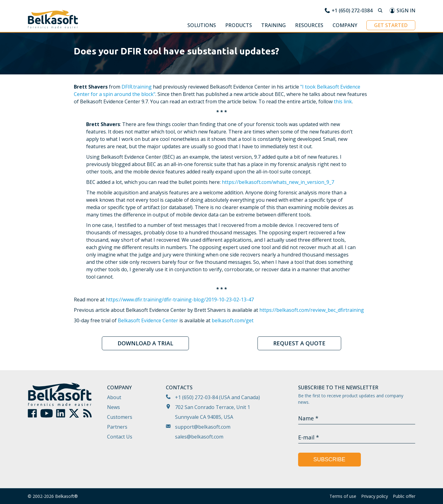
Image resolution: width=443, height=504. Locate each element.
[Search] (381, 10)
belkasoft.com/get (233, 320)
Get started (391, 25)
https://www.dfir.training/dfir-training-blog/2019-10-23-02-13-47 (180, 300)
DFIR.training (137, 87)
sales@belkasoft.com (199, 437)
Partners (117, 427)
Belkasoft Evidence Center (148, 320)
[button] (202, 26)
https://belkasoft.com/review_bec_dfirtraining (312, 310)
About (114, 397)
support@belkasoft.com (203, 427)
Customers (120, 417)
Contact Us (120, 437)
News (114, 407)
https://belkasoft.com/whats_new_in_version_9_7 (278, 182)
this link (343, 101)
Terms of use (343, 496)
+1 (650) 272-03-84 (196, 397)
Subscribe (329, 459)
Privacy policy (375, 496)
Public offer (404, 496)
